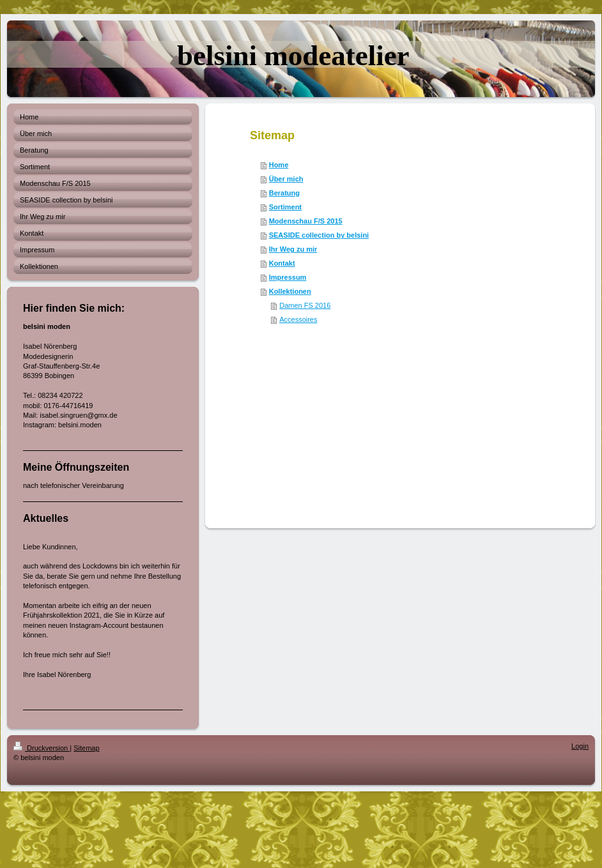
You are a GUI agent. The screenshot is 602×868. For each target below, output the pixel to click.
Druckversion (42, 748)
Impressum (288, 277)
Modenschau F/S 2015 (306, 221)
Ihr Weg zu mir (293, 249)
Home (279, 165)
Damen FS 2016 (305, 305)
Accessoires (298, 319)
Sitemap (86, 748)
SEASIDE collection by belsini (319, 235)
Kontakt (282, 263)
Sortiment (285, 207)
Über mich (286, 179)
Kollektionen (290, 291)
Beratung (284, 193)
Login (580, 746)
